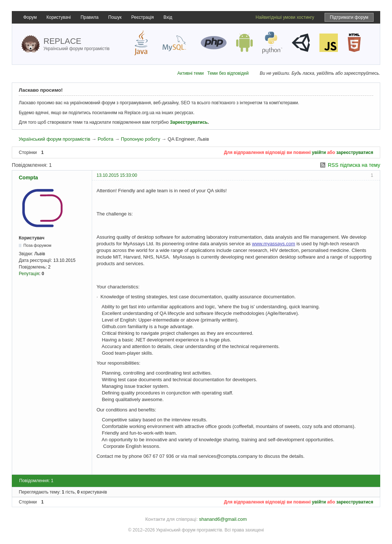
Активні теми (190, 73)
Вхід (168, 17)
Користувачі (59, 17)
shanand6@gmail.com (223, 519)
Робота (106, 139)
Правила (90, 17)
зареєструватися (355, 152)
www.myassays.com (274, 244)
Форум (30, 17)
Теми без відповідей (228, 73)
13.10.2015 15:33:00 (117, 175)
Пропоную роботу (141, 139)
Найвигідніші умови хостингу (285, 17)
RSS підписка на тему (354, 165)
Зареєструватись (189, 122)
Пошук (115, 17)
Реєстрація (142, 17)
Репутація (29, 274)
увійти (319, 152)
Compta (28, 178)
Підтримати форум (349, 17)
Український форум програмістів (54, 139)
